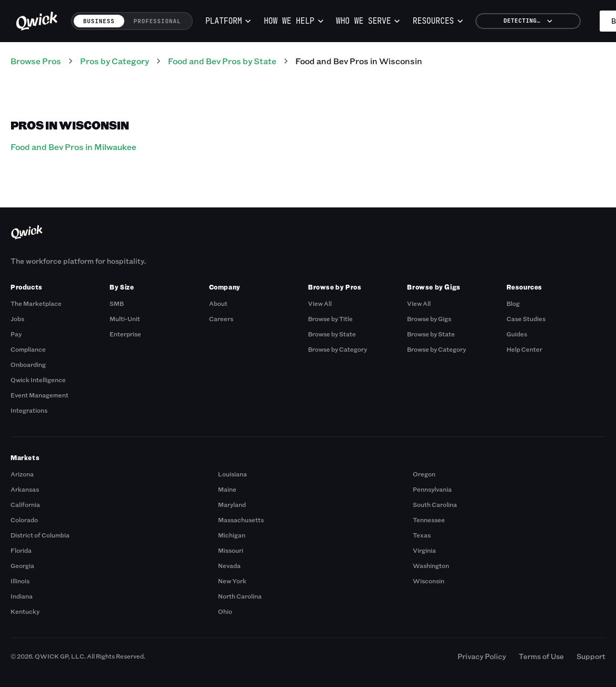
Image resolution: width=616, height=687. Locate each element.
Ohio (225, 611)
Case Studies (526, 318)
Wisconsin (429, 581)
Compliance (28, 349)
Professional (157, 21)
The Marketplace (36, 303)
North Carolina (240, 596)
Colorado (24, 520)
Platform (228, 21)
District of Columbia (40, 535)
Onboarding (28, 364)
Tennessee (429, 520)
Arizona (22, 474)
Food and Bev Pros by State (222, 61)
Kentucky (25, 611)
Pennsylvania (432, 489)
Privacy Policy (482, 656)
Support (591, 656)
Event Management (39, 395)
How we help (294, 21)
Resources (438, 21)
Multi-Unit (125, 318)
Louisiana (232, 474)
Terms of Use (541, 656)
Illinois (20, 581)
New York (232, 581)
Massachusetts (241, 520)
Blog (513, 303)
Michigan (232, 535)
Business (99, 21)
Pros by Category (115, 61)
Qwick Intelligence (38, 380)
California (25, 504)
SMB (117, 303)
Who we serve (368, 21)
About (218, 303)
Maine (227, 489)
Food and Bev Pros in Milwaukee (73, 147)
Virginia (424, 550)
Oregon (424, 474)
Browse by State (332, 334)
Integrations (29, 410)
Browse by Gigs (429, 318)
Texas (422, 535)
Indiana (22, 596)
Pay (16, 334)
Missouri (231, 550)
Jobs (17, 318)
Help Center (524, 349)
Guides (517, 334)
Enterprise (125, 334)
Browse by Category (337, 349)
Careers (221, 318)
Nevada (229, 565)
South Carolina (435, 504)
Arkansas (25, 489)
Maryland (232, 504)
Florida (21, 550)
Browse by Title (330, 318)
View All (320, 303)
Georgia (22, 565)
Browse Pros (36, 61)
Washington (431, 565)
